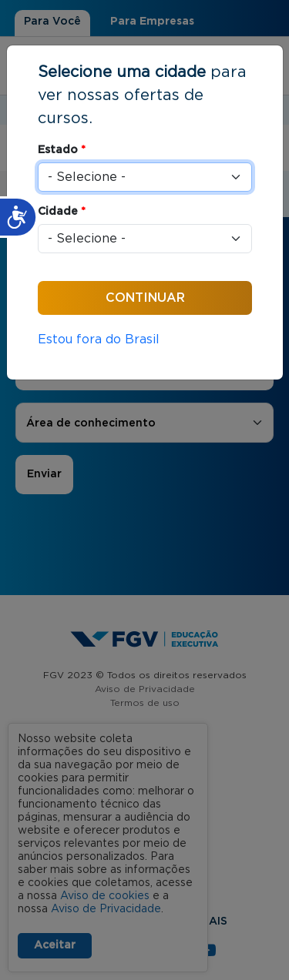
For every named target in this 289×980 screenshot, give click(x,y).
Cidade (62, 212)
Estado (62, 150)
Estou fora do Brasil (99, 339)
